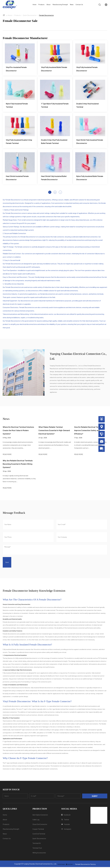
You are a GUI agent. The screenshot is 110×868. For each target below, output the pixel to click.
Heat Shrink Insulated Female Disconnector (18, 179)
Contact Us (79, 4)
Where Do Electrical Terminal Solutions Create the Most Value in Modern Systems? (18, 431)
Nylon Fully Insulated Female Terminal (17, 106)
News (72, 4)
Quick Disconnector (30, 15)
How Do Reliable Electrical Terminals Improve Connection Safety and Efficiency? (89, 431)
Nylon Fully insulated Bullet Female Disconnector (87, 179)
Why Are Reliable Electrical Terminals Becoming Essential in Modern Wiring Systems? (18, 465)
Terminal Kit (37, 844)
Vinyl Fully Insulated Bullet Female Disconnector (55, 69)
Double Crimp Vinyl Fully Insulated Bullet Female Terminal (55, 142)
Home (34, 4)
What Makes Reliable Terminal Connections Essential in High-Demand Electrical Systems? (54, 431)
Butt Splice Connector (40, 816)
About (49, 4)
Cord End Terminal (39, 835)
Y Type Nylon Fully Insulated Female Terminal (52, 106)
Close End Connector (40, 825)
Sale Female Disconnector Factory (72, 369)
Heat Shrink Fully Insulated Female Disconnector (90, 142)
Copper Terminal (38, 830)
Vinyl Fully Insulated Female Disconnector (87, 69)
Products (41, 4)
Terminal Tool (37, 849)
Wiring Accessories (39, 854)
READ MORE (7, 455)
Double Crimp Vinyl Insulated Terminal (88, 106)
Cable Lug (36, 820)
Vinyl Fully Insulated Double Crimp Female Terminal (19, 142)
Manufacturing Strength (60, 4)
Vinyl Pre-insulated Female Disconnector (17, 69)
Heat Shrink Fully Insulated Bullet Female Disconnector (54, 179)
